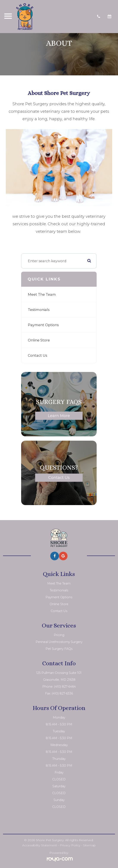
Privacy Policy (70, 845)
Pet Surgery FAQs (59, 649)
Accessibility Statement (40, 845)
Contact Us (37, 355)
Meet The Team (42, 294)
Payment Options (43, 325)
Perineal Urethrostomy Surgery (59, 642)
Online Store (39, 340)
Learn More (59, 416)
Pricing (59, 635)
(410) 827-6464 (65, 687)
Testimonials (39, 310)
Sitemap (89, 845)
